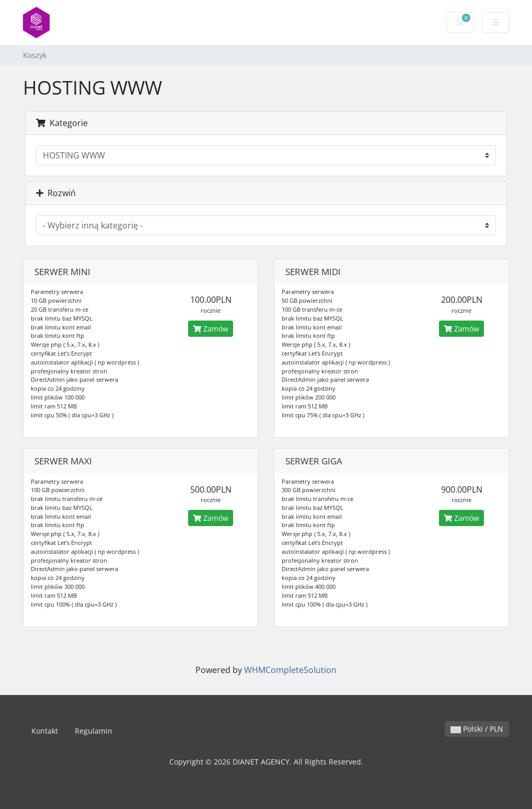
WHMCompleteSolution (290, 670)
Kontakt (45, 731)
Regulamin (94, 731)
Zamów (211, 329)
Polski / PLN (477, 729)
